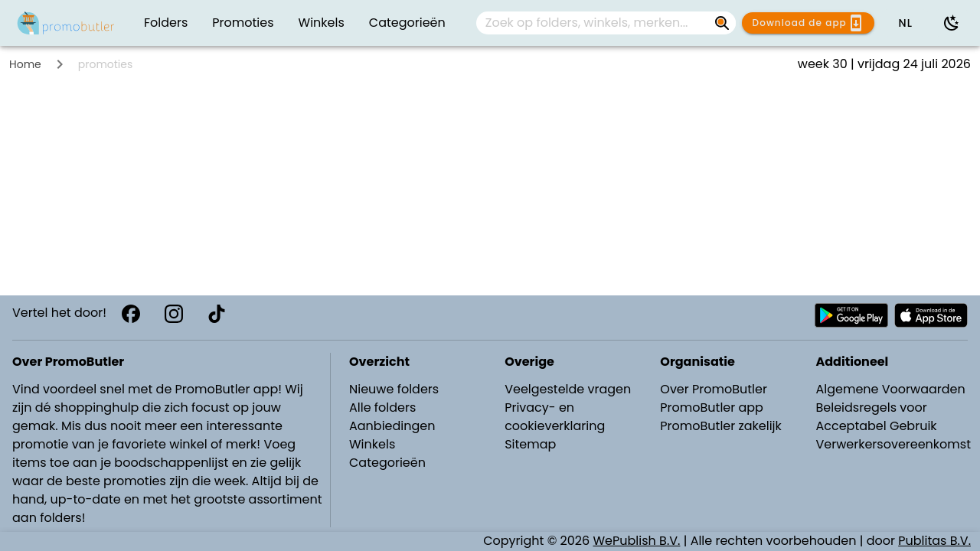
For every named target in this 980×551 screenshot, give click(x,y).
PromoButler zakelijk (721, 426)
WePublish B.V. (637, 541)
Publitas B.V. (934, 541)
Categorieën (387, 463)
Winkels (372, 444)
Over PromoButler (714, 389)
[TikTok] (217, 314)
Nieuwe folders (394, 389)
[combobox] (606, 23)
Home (25, 64)
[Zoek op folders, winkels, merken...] (722, 23)
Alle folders (382, 408)
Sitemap (530, 444)
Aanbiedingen (392, 426)
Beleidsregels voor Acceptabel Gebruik (876, 417)
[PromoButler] (66, 23)
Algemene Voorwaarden (890, 389)
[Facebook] (131, 314)
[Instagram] (174, 314)
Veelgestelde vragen (568, 389)
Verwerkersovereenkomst (893, 444)
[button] (905, 23)
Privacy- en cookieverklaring (555, 417)
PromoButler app (712, 408)
